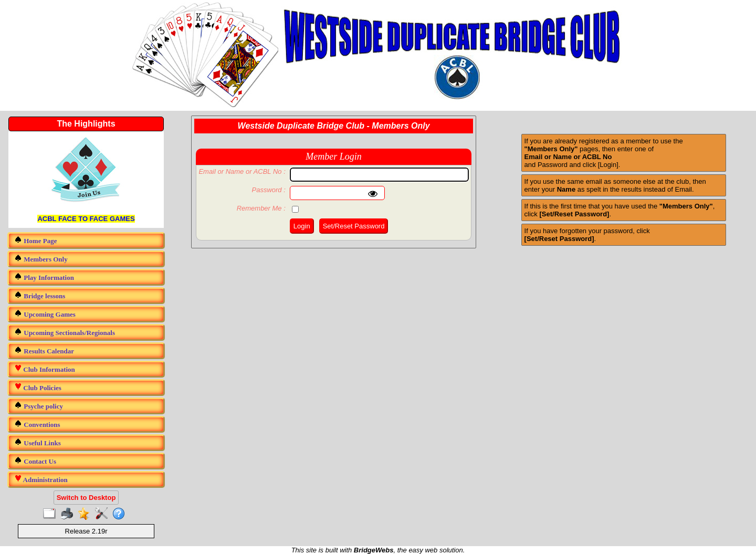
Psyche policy (39, 406)
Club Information (45, 369)
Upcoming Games (45, 314)
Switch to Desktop (86, 498)
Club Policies (38, 387)
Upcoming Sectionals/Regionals (65, 332)
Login (302, 226)
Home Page (35, 240)
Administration (41, 479)
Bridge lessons (40, 295)
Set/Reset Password (354, 226)
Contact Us (35, 461)
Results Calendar (44, 351)
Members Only (41, 259)
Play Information (44, 277)
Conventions (37, 424)
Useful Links (38, 442)
